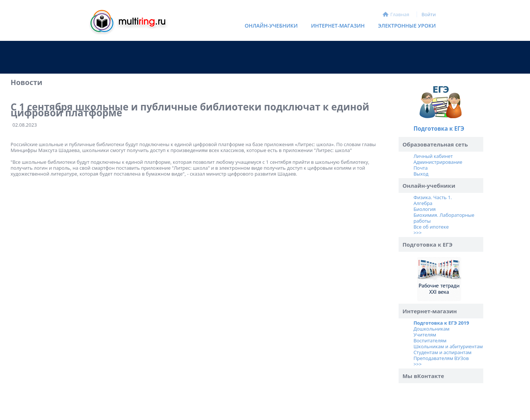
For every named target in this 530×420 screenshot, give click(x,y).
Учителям (425, 335)
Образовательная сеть (435, 144)
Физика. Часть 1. (432, 197)
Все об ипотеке (431, 227)
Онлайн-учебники (271, 26)
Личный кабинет (433, 156)
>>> (417, 233)
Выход (421, 174)
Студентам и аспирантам (442, 352)
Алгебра (423, 203)
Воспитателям (430, 340)
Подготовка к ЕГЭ (439, 128)
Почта (421, 168)
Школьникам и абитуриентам (448, 346)
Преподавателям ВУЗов (441, 358)
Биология (424, 209)
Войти (429, 14)
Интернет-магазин (336, 27)
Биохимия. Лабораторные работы (444, 218)
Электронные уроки (407, 26)
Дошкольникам (431, 329)
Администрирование (438, 162)
